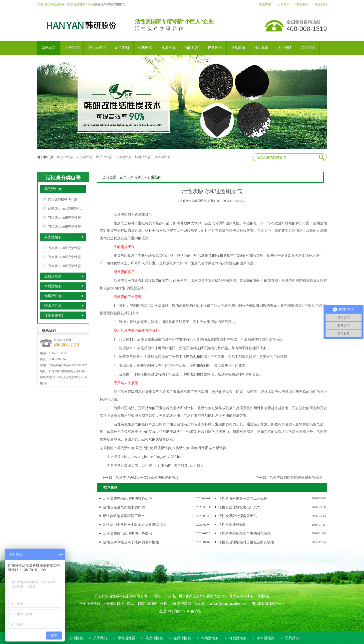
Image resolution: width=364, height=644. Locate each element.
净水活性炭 (163, 157)
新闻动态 (137, 177)
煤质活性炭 (104, 157)
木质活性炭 (124, 157)
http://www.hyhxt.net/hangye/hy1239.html (154, 457)
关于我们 (100, 638)
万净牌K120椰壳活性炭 (65, 218)
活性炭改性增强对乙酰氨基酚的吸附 (246, 542)
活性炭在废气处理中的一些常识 (127, 533)
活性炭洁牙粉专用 (232, 525)
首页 (123, 177)
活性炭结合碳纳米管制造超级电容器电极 (147, 478)
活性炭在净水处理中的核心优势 (127, 498)
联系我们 (321, 4)
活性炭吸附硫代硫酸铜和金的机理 (296, 478)
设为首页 (284, 4)
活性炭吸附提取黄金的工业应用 (243, 498)
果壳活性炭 (85, 157)
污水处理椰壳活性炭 (63, 200)
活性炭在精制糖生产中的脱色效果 (245, 533)
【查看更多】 (55, 315)
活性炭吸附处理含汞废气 (238, 516)
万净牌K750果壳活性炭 (65, 266)
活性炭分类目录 (63, 178)
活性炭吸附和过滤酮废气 (108, 4)
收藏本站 (265, 4)
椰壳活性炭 (65, 157)
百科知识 (197, 466)
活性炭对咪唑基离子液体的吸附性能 (131, 542)
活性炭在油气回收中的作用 (124, 507)
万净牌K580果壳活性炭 (65, 248)
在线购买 (302, 4)
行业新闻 (155, 177)
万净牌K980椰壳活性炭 (65, 227)
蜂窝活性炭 (143, 157)
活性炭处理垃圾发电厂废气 (239, 507)
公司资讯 (149, 466)
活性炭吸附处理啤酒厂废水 (124, 516)
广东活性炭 (74, 638)
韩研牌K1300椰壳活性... (65, 209)
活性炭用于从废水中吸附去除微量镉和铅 (134, 525)
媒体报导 (181, 466)
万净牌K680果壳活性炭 (65, 257)
